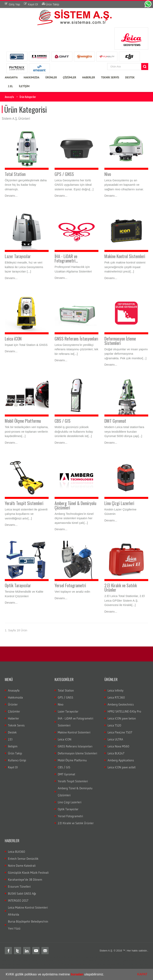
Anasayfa (9, 97)
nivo (29, 964)
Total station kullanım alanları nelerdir (75, 961)
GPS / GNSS (64, 174)
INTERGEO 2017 (18, 901)
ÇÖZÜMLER (70, 77)
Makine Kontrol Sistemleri (125, 256)
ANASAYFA (11, 77)
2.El (10, 739)
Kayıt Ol (13, 767)
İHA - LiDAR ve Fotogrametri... (66, 258)
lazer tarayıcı (83, 964)
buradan (77, 974)
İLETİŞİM (24, 86)
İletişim (13, 746)
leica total (89, 957)
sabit (4, 964)
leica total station (51, 957)
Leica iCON (13, 339)
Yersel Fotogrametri (70, 585)
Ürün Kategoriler (28, 97)
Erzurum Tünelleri (19, 887)
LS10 (35, 964)
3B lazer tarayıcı (106, 964)
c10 (94, 964)
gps (14, 961)
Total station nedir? (28, 961)
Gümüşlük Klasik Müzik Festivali (28, 873)
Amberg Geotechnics (121, 704)
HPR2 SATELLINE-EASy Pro (124, 711)
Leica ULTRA (115, 739)
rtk (140, 961)
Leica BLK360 (17, 852)
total (19, 957)
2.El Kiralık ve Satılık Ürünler (121, 587)
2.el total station (129, 968)
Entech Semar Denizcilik (23, 859)
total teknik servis (110, 968)
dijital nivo (121, 964)
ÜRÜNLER (51, 77)
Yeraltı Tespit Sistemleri (24, 503)
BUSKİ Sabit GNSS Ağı (22, 894)
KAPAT (142, 974)
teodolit (26, 957)
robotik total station (119, 957)
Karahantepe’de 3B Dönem (25, 880)
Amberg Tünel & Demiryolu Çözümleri (76, 505)
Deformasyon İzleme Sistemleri (120, 341)
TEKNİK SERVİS (110, 77)
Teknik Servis (16, 725)
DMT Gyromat (115, 421)
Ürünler (13, 704)
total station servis (89, 968)
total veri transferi (47, 968)
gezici (11, 964)
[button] (106, 975)
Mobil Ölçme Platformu (23, 421)
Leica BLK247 (116, 753)
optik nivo (133, 964)
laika (105, 957)
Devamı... (11, 196)
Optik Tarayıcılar (18, 585)
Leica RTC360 (116, 697)
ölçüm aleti (137, 957)
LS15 (42, 964)
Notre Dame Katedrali (22, 866)
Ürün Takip (15, 753)
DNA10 (59, 964)
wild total (16, 968)
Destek (12, 732)
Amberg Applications (121, 760)
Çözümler (14, 711)
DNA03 (50, 964)
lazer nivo (70, 964)
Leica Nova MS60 (118, 746)
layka (99, 957)
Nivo (108, 174)
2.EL (10, 86)
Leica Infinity (115, 690)
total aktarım (29, 968)
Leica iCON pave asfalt (122, 767)
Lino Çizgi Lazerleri (119, 503)
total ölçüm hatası (67, 968)
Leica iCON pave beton (122, 718)
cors (145, 961)
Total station (9, 957)
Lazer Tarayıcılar (18, 256)
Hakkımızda (15, 697)
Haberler (14, 718)
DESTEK (130, 77)
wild (142, 964)
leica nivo (21, 964)
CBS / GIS (63, 421)
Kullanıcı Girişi (17, 760)
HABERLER (89, 77)
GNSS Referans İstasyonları (76, 339)
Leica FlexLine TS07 (120, 732)
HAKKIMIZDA (32, 77)
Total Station (15, 174)
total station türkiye (72, 957)
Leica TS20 (114, 725)
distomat (36, 957)
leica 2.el (144, 968)
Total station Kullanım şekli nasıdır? (118, 961)
